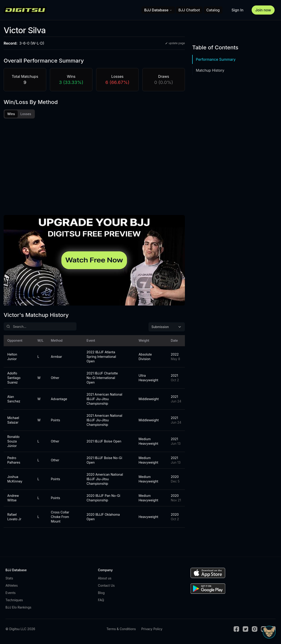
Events (10, 594)
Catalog (213, 10)
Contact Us (106, 587)
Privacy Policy (152, 630)
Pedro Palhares (14, 461)
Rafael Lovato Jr (14, 518)
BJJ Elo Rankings (18, 609)
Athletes (12, 587)
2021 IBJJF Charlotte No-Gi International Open (102, 379)
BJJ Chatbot (189, 10)
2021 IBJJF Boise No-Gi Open (104, 461)
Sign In (238, 10)
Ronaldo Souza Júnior (13, 443)
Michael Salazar (13, 421)
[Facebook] (236, 630)
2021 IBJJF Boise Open (104, 443)
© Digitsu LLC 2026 (20, 630)
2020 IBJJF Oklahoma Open (103, 518)
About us (105, 580)
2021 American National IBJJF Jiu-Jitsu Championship (104, 400)
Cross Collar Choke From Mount (60, 518)
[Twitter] (245, 630)
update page (175, 43)
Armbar (56, 358)
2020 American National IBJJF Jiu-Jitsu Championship (105, 480)
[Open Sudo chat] (269, 632)
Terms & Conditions (121, 630)
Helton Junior (12, 358)
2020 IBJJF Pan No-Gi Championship (103, 499)
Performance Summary (216, 59)
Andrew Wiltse (13, 499)
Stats (9, 580)
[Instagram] (255, 630)
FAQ (101, 601)
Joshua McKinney (15, 480)
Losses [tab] (26, 114)
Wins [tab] (11, 114)
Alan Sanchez (14, 400)
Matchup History (210, 70)
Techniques (14, 601)
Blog (101, 594)
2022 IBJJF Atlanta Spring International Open (101, 358)
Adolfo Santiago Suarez (14, 379)
